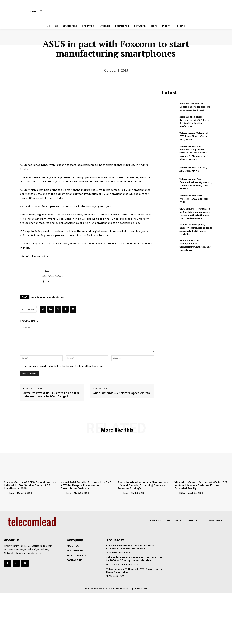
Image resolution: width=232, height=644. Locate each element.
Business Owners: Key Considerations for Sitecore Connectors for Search (195, 107)
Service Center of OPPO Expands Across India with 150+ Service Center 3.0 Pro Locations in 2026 (30, 484)
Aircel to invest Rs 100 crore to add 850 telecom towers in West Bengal (51, 393)
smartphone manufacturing (48, 296)
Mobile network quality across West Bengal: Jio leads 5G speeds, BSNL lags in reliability (196, 229)
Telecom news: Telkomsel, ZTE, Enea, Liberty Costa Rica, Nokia (194, 136)
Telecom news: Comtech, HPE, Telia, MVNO (193, 169)
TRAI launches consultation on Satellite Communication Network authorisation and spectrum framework (195, 213)
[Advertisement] (187, 277)
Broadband (112, 551)
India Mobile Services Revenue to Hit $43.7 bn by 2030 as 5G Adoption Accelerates (194, 121)
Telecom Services (115, 563)
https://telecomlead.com (52, 275)
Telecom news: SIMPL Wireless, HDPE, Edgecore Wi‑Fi (194, 199)
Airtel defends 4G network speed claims (121, 392)
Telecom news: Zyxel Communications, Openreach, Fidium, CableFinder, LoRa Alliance (196, 184)
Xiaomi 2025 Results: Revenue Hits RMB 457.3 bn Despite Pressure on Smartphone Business (86, 484)
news (109, 575)
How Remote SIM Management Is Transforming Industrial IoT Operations (195, 245)
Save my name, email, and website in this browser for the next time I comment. (64, 365)
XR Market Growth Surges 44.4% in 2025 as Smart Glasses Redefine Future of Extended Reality (201, 484)
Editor (46, 270)
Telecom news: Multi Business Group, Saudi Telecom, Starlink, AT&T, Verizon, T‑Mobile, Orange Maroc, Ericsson (194, 153)
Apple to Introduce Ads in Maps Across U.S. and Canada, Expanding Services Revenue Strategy (143, 484)
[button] (37, 11)
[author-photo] (6, 492)
